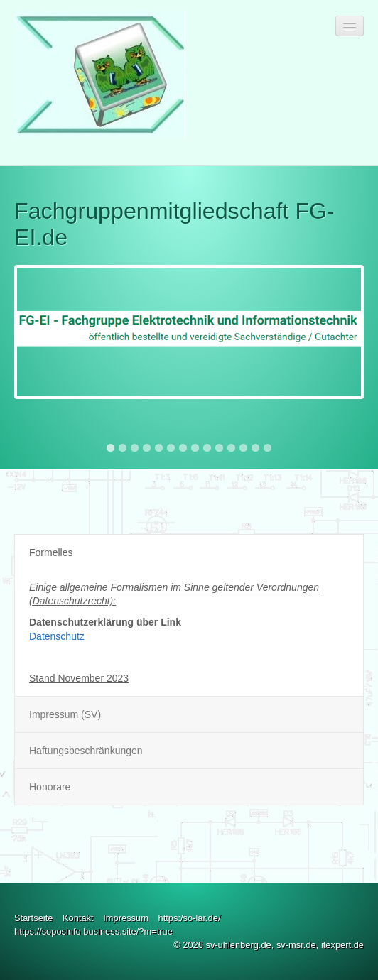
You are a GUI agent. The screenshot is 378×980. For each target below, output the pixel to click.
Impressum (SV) (65, 714)
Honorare (50, 787)
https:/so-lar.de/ (189, 918)
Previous (25, 187)
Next (353, 187)
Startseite (33, 918)
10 (219, 448)
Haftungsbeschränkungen (86, 751)
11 (231, 448)
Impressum (126, 918)
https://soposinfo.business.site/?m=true (93, 931)
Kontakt (78, 918)
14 (268, 448)
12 (243, 448)
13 (255, 448)
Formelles (51, 552)
